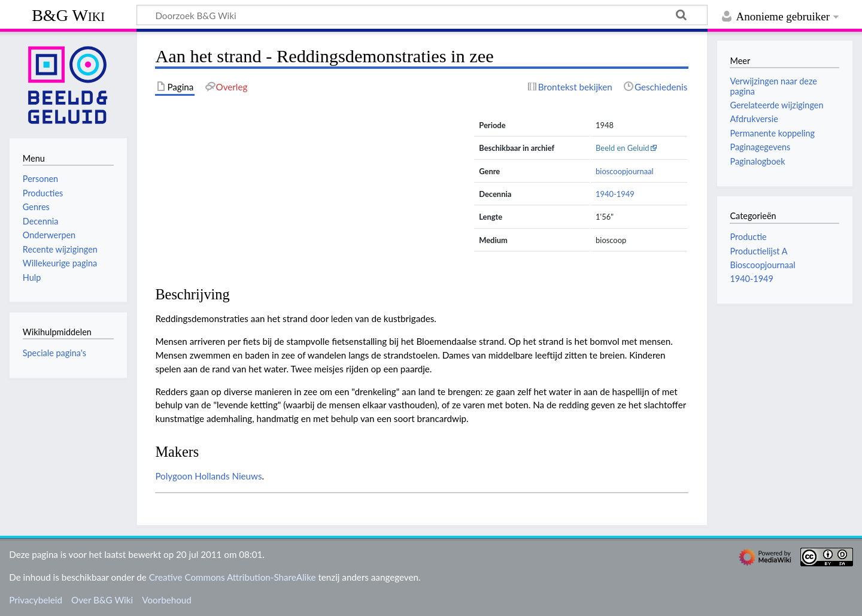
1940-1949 (615, 194)
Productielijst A (758, 251)
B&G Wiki (68, 15)
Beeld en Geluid (623, 148)
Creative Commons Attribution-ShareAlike (233, 577)
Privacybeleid (36, 600)
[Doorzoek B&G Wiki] (422, 15)
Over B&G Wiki (102, 600)
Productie (748, 237)
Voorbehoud (166, 600)
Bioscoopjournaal (762, 265)
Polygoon (174, 476)
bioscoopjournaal (625, 171)
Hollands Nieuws (228, 476)
